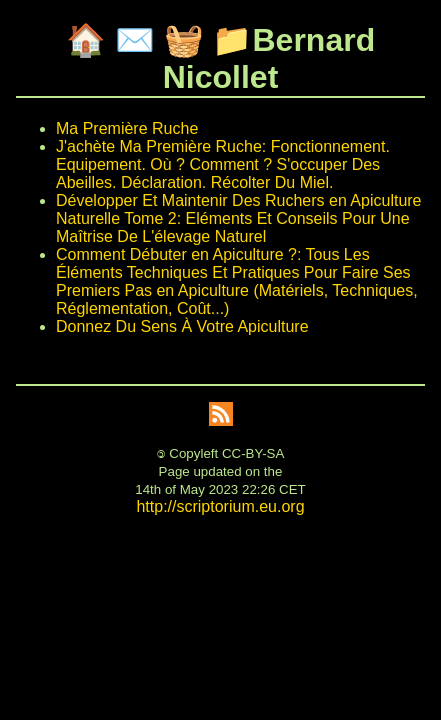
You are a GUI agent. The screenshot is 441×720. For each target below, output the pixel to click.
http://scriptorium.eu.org (220, 506)
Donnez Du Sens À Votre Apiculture (182, 326)
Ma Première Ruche (127, 128)
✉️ (135, 40)
